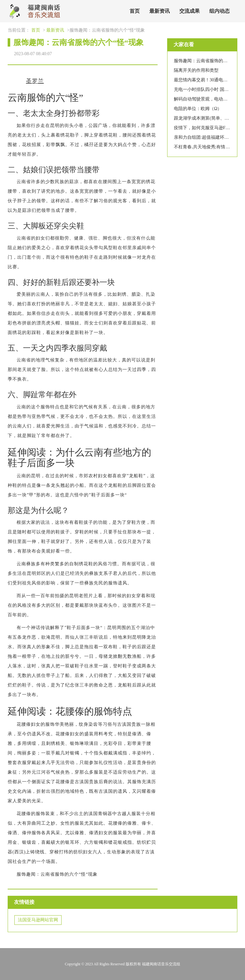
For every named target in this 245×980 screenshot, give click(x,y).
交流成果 (189, 11)
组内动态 (219, 11)
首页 (135, 11)
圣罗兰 (35, 81)
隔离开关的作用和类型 (196, 70)
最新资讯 (160, 11)
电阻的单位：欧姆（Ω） (198, 109)
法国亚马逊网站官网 (38, 920)
